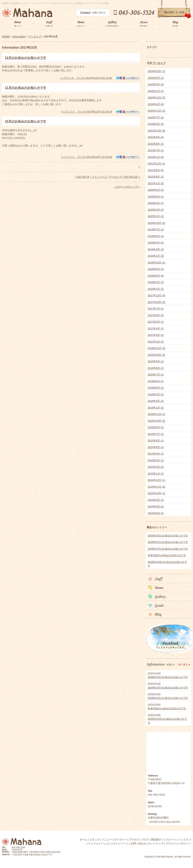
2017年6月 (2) (156, 315)
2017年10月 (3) (156, 302)
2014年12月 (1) (156, 480)
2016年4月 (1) (156, 394)
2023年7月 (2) (156, 117)
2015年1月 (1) (156, 474)
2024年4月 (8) (156, 104)
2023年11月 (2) (156, 111)
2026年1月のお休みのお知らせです (168, 549)
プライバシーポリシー (178, 843)
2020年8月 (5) (156, 190)
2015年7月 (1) (156, 434)
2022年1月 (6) (156, 157)
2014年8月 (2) (156, 506)
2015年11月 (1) (156, 414)
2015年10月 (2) (156, 421)
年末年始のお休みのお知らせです (167, 555)
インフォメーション (100, 843)
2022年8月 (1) (156, 144)
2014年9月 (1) (156, 500)
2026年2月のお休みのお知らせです (168, 542)
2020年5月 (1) (156, 197)
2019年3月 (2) (156, 249)
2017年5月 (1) (156, 322)
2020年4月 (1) (156, 203)
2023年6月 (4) (156, 124)
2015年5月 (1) (156, 447)
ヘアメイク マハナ (73, 78)
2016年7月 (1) (156, 375)
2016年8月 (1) (156, 368)
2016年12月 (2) (156, 348)
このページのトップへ (127, 187)
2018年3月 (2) (156, 282)
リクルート (170, 840)
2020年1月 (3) (156, 216)
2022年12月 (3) (156, 131)
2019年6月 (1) (156, 236)
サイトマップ (156, 843)
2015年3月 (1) (156, 460)
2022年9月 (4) (156, 137)
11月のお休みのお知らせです (26, 88)
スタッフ (95, 840)
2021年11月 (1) (156, 164)
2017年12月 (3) (156, 295)
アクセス (134, 840)
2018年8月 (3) (156, 269)
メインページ (99, 177)
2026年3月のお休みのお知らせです (168, 536)
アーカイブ (159, 63)
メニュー (107, 840)
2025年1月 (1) (156, 91)
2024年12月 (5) (156, 98)
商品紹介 (156, 840)
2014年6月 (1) (156, 513)
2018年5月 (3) (156, 276)
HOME (6, 37)
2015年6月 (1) (156, 440)
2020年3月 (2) (156, 210)
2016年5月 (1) (156, 388)
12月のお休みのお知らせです (26, 58)
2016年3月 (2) (156, 401)
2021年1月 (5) (156, 183)
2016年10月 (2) (156, 355)
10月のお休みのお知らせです (26, 121)
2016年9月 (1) (156, 361)
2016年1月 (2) (156, 408)
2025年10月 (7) (156, 71)
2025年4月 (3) (156, 84)
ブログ (145, 840)
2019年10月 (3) (156, 223)
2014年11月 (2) (156, 487)
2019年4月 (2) (156, 243)
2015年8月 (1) (156, 427)
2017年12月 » (132, 177)
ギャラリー (120, 840)
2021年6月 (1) (156, 177)
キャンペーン (121, 843)
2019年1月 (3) (156, 256)
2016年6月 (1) (156, 381)
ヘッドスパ (185, 840)
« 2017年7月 (82, 177)
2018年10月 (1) (156, 263)
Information (19, 37)
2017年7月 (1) (156, 309)
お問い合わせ (138, 843)
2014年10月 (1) (156, 493)
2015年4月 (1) (156, 454)
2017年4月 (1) (156, 328)
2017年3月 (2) (156, 335)
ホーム (83, 840)
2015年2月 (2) (156, 467)
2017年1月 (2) (156, 342)
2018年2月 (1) (156, 289)
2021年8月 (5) (156, 170)
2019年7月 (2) (156, 229)
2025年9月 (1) (156, 78)
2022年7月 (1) (156, 150)
